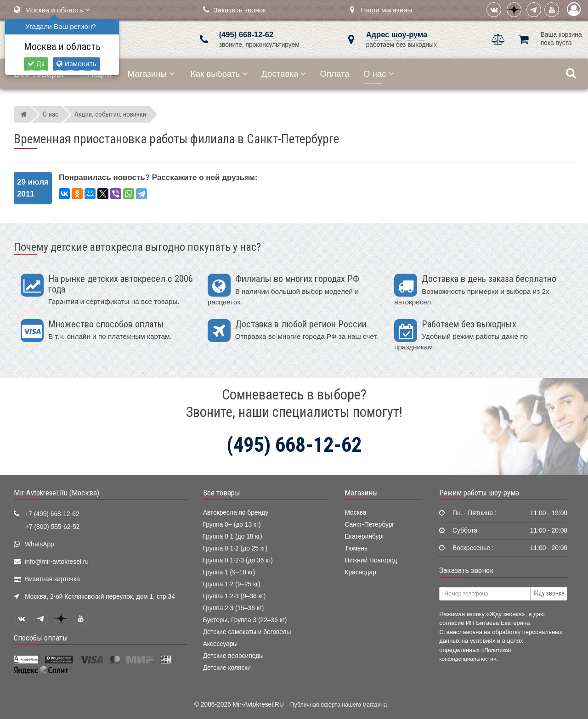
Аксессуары (220, 644)
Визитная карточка (52, 579)
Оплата (334, 74)
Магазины (151, 74)
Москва (355, 513)
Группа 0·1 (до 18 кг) (233, 536)
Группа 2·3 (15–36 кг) (234, 608)
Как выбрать (219, 74)
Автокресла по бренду (236, 513)
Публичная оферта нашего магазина (339, 705)
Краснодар (360, 572)
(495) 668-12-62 (246, 35)
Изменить (76, 64)
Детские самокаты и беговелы (247, 632)
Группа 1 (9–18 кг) (229, 572)
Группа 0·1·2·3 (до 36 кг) (238, 560)
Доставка (284, 74)
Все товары (222, 493)
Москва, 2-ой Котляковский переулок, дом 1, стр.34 (100, 597)
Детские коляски (227, 668)
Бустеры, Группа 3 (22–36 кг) (245, 620)
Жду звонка (549, 593)
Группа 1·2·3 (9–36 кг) (235, 596)
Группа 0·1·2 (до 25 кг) (235, 548)
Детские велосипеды (233, 656)
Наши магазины (386, 10)
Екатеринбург (365, 536)
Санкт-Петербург (369, 525)
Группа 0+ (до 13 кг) (232, 525)
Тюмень (356, 548)
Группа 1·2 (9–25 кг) (232, 584)
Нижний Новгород (371, 560)
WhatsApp (40, 544)
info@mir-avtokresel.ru (57, 562)
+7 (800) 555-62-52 (52, 527)
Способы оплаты (41, 638)
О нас (379, 74)
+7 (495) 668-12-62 (52, 514)
